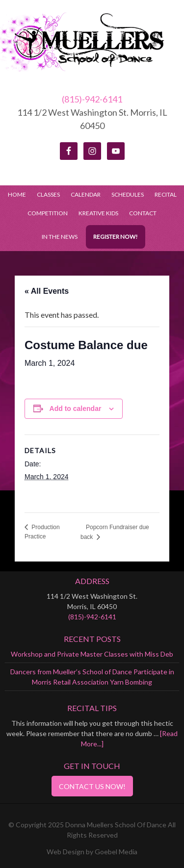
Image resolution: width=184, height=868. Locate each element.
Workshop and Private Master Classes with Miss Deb (92, 654)
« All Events (47, 291)
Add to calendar (76, 408)
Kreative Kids (98, 213)
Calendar (86, 194)
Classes (48, 194)
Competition (48, 213)
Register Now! (116, 237)
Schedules (125, 194)
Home (17, 194)
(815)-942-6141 (92, 99)
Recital (166, 194)
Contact (143, 213)
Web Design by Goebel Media (92, 852)
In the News (60, 237)
